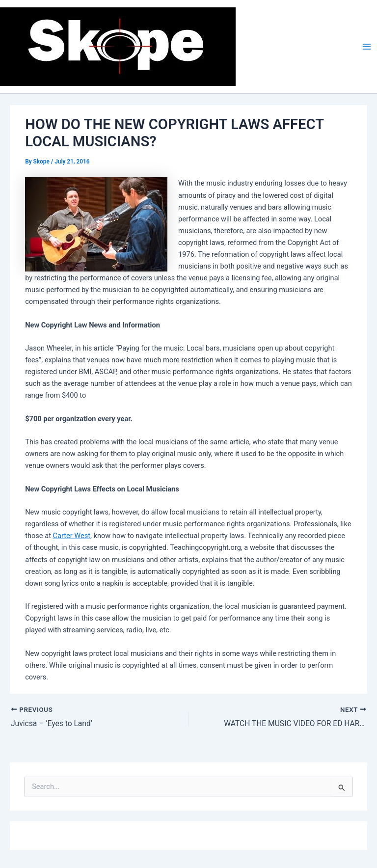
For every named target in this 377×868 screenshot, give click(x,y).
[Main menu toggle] (367, 47)
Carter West (72, 536)
